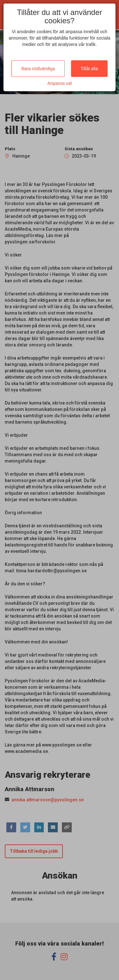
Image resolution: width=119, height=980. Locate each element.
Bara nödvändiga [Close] (38, 69)
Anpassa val (59, 83)
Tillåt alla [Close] (89, 69)
